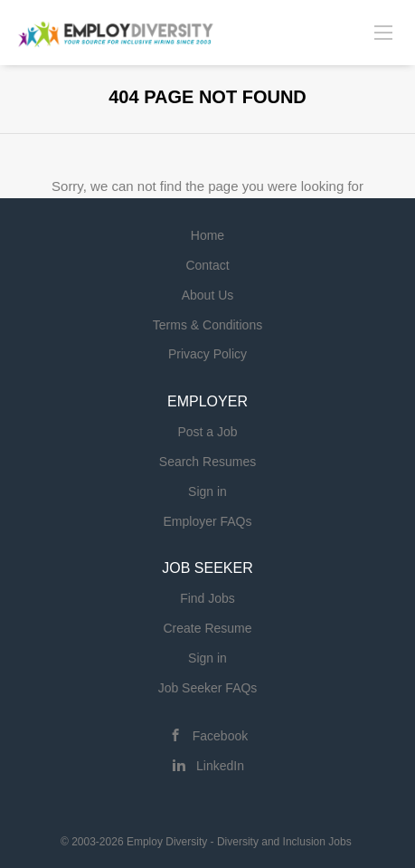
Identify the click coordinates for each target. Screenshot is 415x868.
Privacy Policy (207, 354)
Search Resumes (207, 462)
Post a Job (207, 432)
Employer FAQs (207, 521)
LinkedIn (220, 766)
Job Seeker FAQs (208, 688)
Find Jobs (207, 598)
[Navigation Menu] (383, 32)
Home (207, 235)
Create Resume (207, 628)
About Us (208, 295)
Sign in (207, 491)
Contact (207, 265)
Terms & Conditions (207, 325)
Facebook (220, 736)
